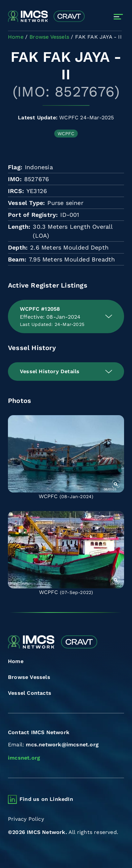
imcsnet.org (24, 758)
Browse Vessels (29, 677)
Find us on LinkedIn (46, 799)
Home (16, 661)
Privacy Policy (26, 819)
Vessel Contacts (30, 693)
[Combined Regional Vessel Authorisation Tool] (46, 17)
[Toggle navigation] (118, 17)
